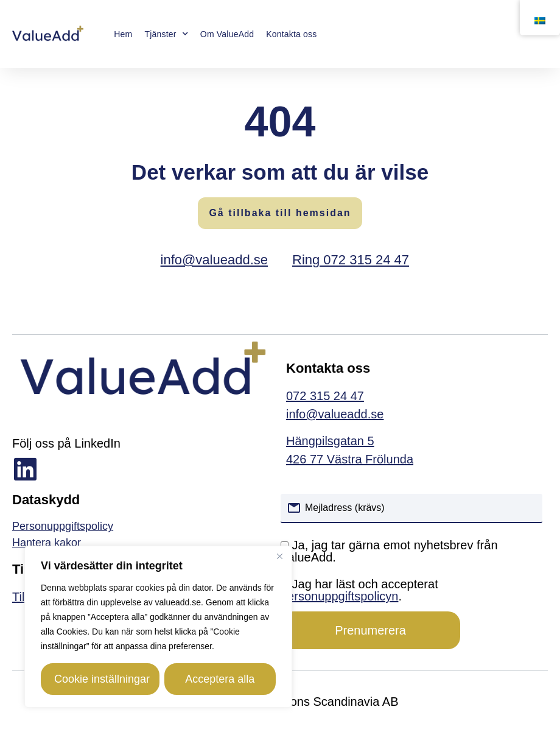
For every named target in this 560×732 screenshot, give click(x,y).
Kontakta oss (291, 34)
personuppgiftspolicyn (339, 596)
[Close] (279, 556)
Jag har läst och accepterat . (359, 590)
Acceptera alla (219, 679)
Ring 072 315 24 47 (351, 260)
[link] (140, 543)
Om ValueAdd (227, 34)
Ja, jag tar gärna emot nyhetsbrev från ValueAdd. (389, 551)
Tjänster (166, 34)
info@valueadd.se (214, 260)
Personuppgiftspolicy (63, 526)
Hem (123, 34)
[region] (158, 627)
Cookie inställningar (102, 679)
